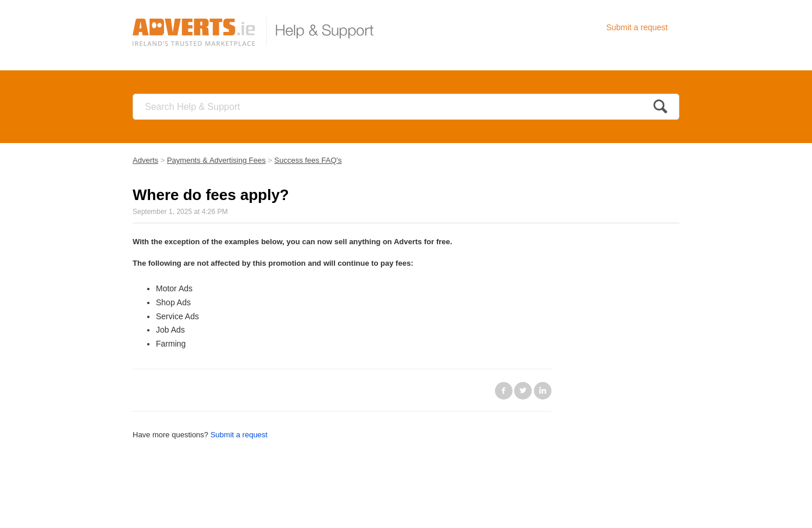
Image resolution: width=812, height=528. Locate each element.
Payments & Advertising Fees (216, 160)
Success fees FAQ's (308, 160)
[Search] (406, 107)
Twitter (523, 391)
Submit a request (637, 27)
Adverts (145, 160)
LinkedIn (543, 391)
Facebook (504, 391)
